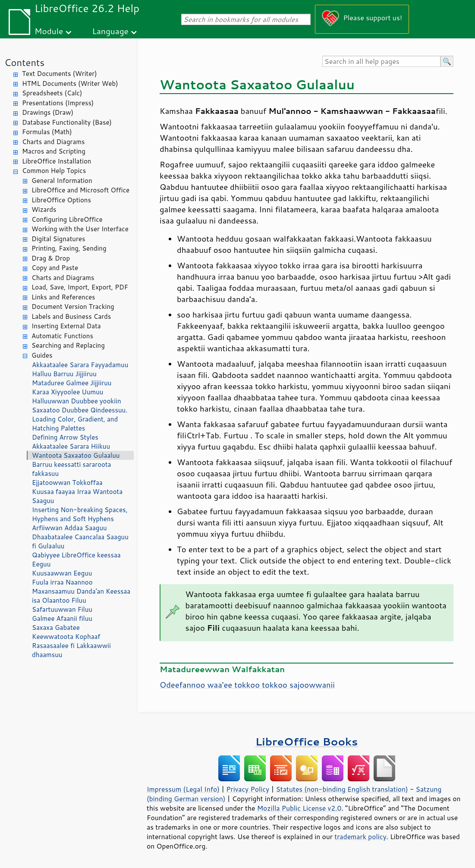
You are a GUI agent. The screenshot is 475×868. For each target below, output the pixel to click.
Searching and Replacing (68, 345)
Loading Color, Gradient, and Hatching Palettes (75, 424)
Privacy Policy (248, 789)
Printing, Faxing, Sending (69, 248)
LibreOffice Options (61, 200)
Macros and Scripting (54, 151)
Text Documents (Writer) (60, 74)
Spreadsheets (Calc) (52, 93)
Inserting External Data (66, 326)
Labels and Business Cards (71, 316)
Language (110, 31)
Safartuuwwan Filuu (62, 609)
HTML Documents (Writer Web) (70, 83)
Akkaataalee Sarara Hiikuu (71, 446)
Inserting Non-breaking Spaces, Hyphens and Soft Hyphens (80, 514)
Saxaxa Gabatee (56, 627)
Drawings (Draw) (48, 112)
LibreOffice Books (307, 741)
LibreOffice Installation (57, 161)
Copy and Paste (55, 268)
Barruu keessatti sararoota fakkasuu (71, 469)
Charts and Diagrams (53, 142)
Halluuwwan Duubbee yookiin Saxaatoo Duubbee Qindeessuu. (80, 406)
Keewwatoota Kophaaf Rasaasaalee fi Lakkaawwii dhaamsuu (71, 646)
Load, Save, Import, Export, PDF (80, 287)
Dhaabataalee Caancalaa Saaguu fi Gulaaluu (80, 541)
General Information (62, 181)
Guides (42, 355)
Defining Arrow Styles (65, 437)
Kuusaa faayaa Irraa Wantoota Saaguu (77, 496)
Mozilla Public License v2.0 (299, 808)
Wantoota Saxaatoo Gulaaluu (76, 455)
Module (49, 31)
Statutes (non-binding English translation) (342, 789)
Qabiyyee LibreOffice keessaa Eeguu (76, 560)
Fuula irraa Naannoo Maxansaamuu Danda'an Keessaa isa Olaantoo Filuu (81, 591)
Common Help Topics (54, 171)
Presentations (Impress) (58, 103)
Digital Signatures (58, 239)
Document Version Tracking (73, 307)
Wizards (44, 209)
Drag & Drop (51, 258)
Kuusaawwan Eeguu (62, 573)
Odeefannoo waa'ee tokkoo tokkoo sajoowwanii (247, 685)
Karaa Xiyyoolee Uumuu (68, 392)
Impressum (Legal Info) (183, 789)
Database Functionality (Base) (67, 122)
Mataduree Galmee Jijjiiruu (72, 383)
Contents (24, 62)
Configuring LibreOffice (67, 219)
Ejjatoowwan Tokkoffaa (67, 483)
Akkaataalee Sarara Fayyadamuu (80, 365)
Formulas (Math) (47, 132)
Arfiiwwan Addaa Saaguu (69, 528)
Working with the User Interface (80, 229)
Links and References (63, 297)
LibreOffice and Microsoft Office (80, 190)
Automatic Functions (62, 336)
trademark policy (360, 837)
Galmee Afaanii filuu (62, 618)
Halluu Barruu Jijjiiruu (64, 374)
